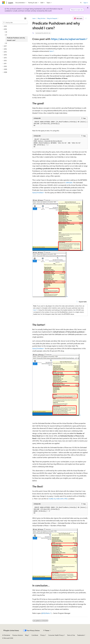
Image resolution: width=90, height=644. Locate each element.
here (51, 51)
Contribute (35, 635)
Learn (34, 18)
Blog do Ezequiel (52, 18)
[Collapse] (25, 18)
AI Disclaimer (6, 635)
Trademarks (81, 635)
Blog (26, 635)
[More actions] (86, 18)
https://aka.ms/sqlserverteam (68, 39)
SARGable (69, 182)
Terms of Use (71, 635)
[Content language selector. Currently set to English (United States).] (11, 630)
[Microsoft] (4, 3)
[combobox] (15, 23)
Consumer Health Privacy (56, 635)
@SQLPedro (46, 613)
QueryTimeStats (38, 192)
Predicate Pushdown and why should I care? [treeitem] (16, 39)
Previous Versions (18, 635)
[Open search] (81, 3)
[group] (60, 124)
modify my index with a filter (58, 499)
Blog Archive (41, 18)
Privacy (42, 635)
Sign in (86, 3)
